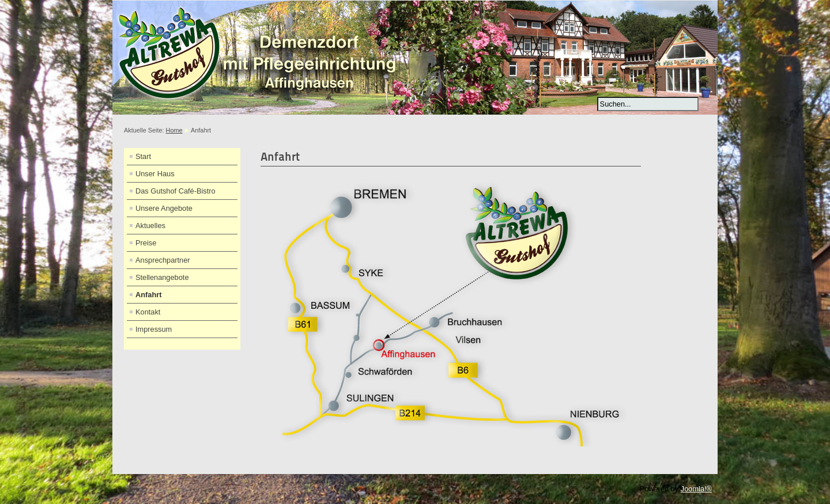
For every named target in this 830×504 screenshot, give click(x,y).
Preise (146, 243)
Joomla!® (696, 489)
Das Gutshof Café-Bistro (176, 191)
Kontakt (148, 312)
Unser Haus (155, 174)
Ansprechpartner (163, 260)
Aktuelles (150, 226)
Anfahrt (149, 295)
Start (143, 156)
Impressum (154, 329)
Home (174, 130)
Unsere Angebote (164, 208)
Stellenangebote (162, 277)
